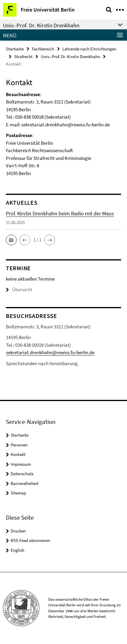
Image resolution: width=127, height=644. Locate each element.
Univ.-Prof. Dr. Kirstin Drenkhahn (70, 57)
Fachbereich (43, 49)
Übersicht (19, 290)
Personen (19, 445)
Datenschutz (22, 474)
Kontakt (18, 454)
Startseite (15, 49)
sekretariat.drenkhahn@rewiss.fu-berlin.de (50, 352)
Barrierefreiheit (25, 483)
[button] (11, 240)
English (17, 550)
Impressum (21, 464)
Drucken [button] (18, 531)
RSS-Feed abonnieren (30, 540)
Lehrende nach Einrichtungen (89, 49)
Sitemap (18, 493)
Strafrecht (23, 57)
